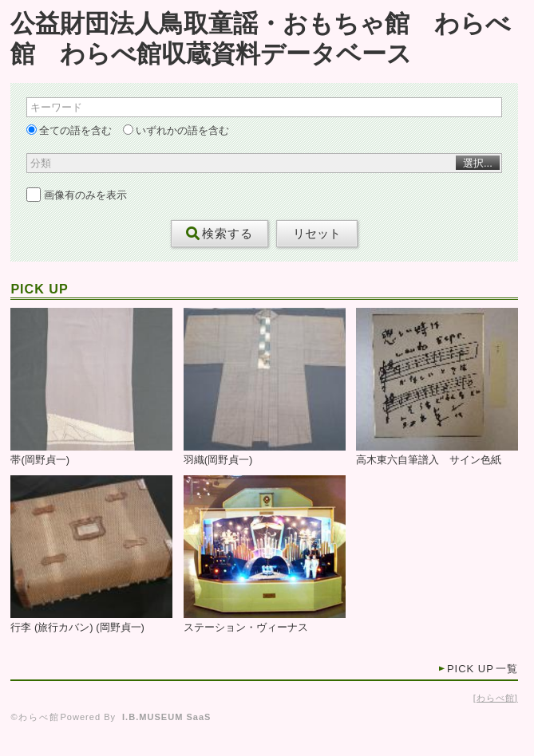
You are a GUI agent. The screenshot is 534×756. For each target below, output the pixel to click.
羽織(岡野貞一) (218, 460)
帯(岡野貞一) (40, 460)
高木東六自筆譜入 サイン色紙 (429, 460)
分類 (41, 163)
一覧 (483, 669)
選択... (478, 163)
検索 (220, 234)
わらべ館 (496, 698)
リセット (317, 234)
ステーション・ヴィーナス (246, 628)
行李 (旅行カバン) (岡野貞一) (77, 628)
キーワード (56, 107)
